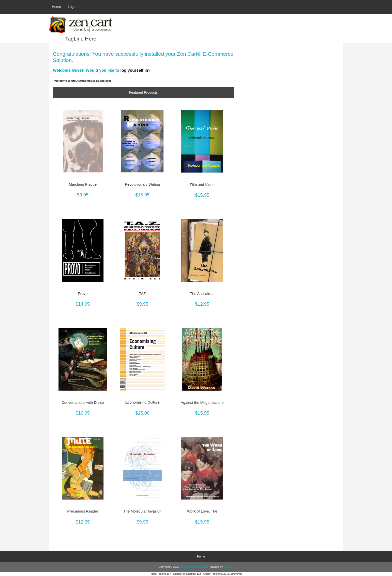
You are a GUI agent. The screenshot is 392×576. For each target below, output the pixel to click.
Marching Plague (83, 184)
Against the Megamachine (202, 403)
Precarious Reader (83, 511)
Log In (73, 7)
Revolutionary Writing (142, 184)
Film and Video (202, 185)
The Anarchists (202, 294)
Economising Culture (142, 402)
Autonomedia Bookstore (193, 567)
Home (56, 7)
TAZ (142, 294)
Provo (83, 294)
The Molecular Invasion (142, 511)
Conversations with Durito (83, 403)
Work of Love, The (202, 511)
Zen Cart (228, 567)
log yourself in (134, 70)
